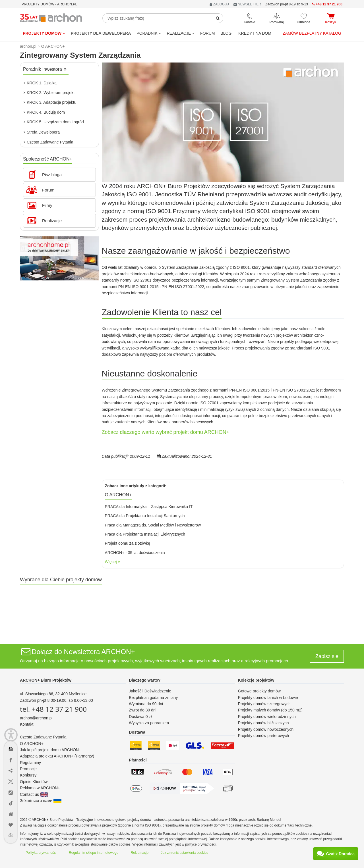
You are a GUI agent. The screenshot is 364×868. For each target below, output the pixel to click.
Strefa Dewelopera (42, 132)
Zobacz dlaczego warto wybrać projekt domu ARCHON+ (166, 432)
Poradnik (149, 33)
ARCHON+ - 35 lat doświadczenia (135, 553)
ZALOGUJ (219, 4)
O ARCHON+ (32, 744)
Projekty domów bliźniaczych (263, 723)
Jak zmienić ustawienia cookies (185, 853)
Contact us (34, 794)
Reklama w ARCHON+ (40, 788)
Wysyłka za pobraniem (149, 723)
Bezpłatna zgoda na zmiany (153, 698)
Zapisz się (327, 656)
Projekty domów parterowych (264, 736)
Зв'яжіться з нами (41, 801)
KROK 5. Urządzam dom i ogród (54, 122)
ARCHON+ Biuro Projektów (46, 680)
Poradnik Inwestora (45, 69)
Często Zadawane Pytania (48, 142)
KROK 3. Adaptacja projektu (50, 102)
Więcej (113, 562)
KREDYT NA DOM (255, 33)
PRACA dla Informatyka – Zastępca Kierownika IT (149, 507)
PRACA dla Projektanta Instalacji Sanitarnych (145, 516)
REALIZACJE (181, 33)
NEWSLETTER (247, 4)
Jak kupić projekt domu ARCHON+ (50, 750)
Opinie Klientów (34, 782)
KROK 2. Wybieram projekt (49, 93)
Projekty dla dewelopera (101, 33)
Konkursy (28, 775)
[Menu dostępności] (11, 732)
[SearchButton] (218, 18)
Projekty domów (44, 33)
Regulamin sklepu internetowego (94, 853)
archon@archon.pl (36, 718)
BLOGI (227, 33)
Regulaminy (30, 763)
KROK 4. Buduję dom (44, 112)
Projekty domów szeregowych (264, 704)
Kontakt (27, 724)
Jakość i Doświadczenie (150, 691)
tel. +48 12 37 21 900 (53, 709)
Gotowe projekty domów (259, 691)
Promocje (28, 769)
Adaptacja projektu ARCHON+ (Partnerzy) (57, 756)
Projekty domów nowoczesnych (266, 729)
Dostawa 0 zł (140, 717)
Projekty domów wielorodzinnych (267, 717)
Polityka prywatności (41, 853)
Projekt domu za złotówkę (128, 543)
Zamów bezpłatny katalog (312, 33)
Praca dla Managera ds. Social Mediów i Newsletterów (153, 525)
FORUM (207, 33)
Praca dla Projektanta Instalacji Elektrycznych (145, 534)
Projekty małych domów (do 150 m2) (270, 710)
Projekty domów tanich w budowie (268, 698)
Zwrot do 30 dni (143, 710)
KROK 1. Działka (40, 83)
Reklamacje (140, 853)
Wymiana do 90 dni (146, 704)
